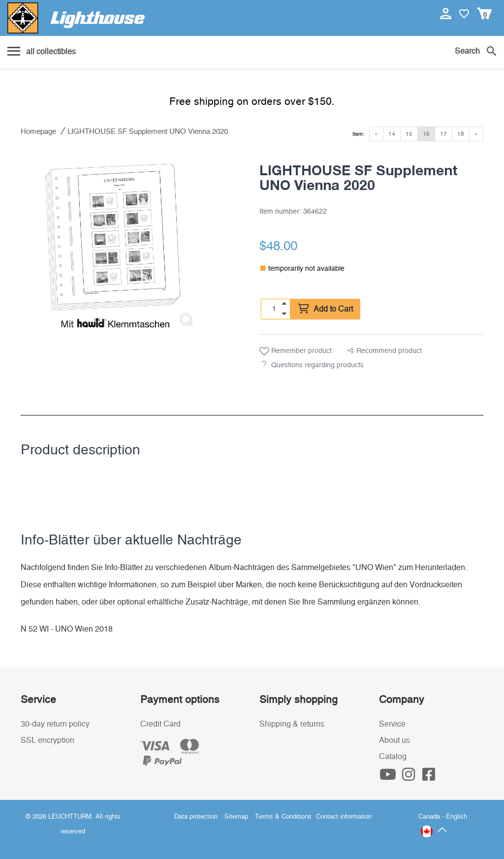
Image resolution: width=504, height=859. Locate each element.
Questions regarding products (317, 365)
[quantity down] (284, 314)
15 (409, 134)
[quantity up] (284, 304)
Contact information (344, 817)
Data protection (196, 817)
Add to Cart (325, 309)
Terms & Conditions (283, 817)
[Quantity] (274, 309)
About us (394, 740)
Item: (358, 134)
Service (392, 724)
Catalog (393, 757)
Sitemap (236, 817)
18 (461, 134)
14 (392, 134)
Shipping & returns (292, 724)
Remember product (296, 351)
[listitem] (113, 243)
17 (443, 134)
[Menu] (42, 52)
